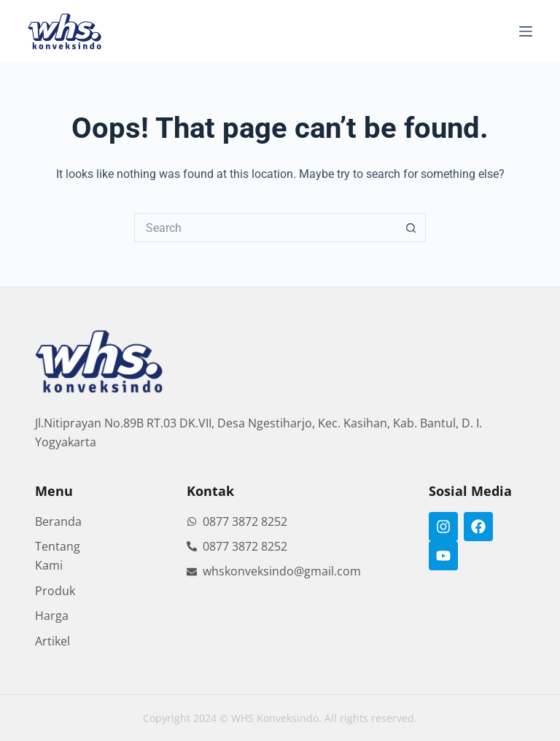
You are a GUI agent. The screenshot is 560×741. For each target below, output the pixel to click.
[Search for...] (265, 228)
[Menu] (526, 31)
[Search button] (411, 228)
